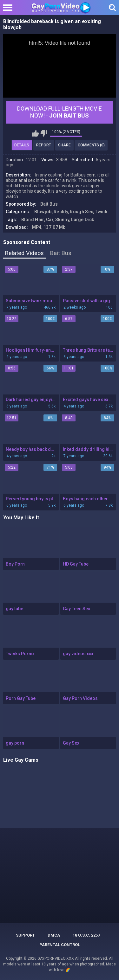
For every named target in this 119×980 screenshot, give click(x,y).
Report (44, 145)
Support (25, 935)
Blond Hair (33, 220)
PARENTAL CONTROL (60, 945)
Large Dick (83, 220)
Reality (61, 212)
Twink (101, 212)
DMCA (54, 935)
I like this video (35, 133)
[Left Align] (9, 8)
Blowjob (43, 212)
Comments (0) (91, 145)
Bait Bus (49, 204)
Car (50, 220)
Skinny (62, 220)
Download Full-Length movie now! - (60, 112)
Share (64, 145)
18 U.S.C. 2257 (86, 935)
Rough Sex (81, 212)
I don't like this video (44, 133)
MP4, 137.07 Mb (49, 227)
